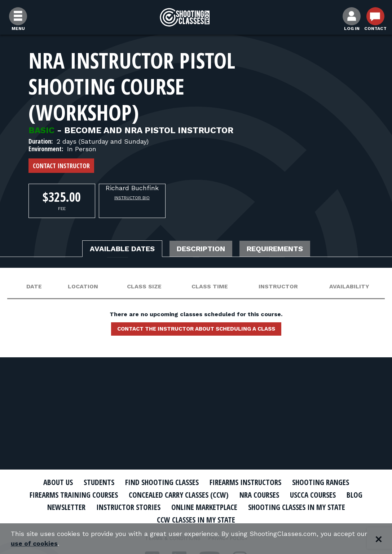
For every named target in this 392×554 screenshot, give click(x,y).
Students (99, 482)
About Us (58, 482)
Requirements (275, 249)
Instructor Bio (132, 198)
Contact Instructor (61, 166)
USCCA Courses (313, 495)
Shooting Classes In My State (297, 507)
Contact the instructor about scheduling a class (196, 329)
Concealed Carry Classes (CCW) (179, 495)
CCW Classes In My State (196, 520)
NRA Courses (259, 495)
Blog (354, 495)
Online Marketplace (204, 507)
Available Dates (122, 249)
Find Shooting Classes (162, 482)
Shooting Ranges (321, 482)
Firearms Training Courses (74, 495)
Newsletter (66, 507)
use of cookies (34, 544)
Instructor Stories (128, 507)
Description (201, 249)
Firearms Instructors (245, 482)
